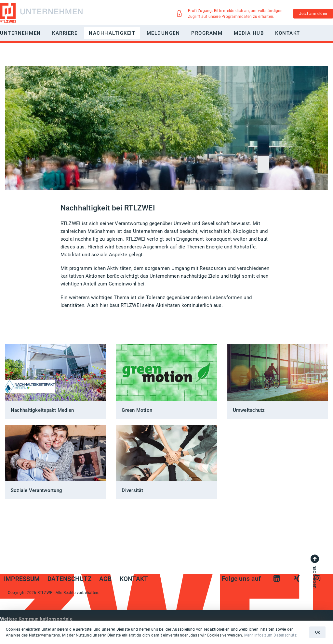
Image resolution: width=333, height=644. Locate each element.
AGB (106, 579)
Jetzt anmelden (313, 14)
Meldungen (163, 33)
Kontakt (288, 33)
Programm (207, 33)
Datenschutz (69, 579)
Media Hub (249, 33)
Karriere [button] (65, 33)
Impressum (22, 579)
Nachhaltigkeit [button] (112, 33)
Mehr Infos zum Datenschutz (270, 635)
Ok (317, 632)
